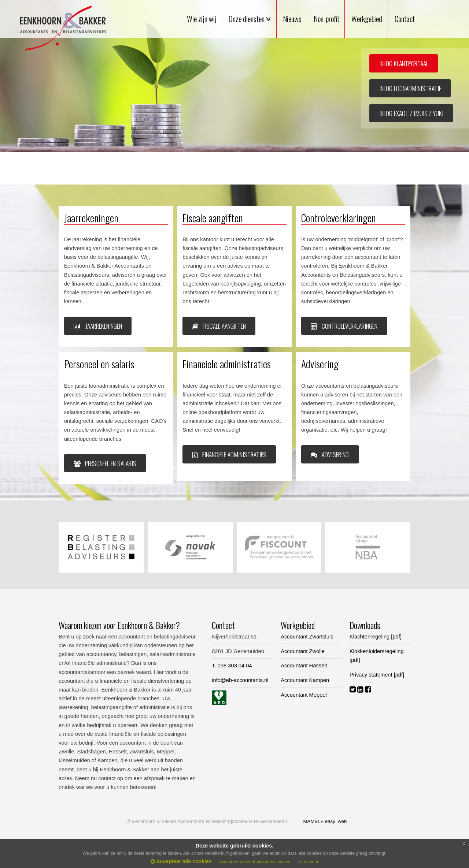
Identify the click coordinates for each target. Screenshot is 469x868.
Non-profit (327, 19)
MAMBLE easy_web (325, 821)
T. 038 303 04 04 (232, 666)
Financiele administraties (229, 454)
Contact (405, 19)
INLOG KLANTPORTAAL (404, 63)
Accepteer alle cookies (181, 861)
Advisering (330, 454)
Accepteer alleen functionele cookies (254, 862)
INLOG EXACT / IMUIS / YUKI (411, 113)
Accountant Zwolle (303, 651)
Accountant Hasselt (304, 666)
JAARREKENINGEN (98, 326)
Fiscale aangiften (219, 326)
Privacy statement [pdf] (377, 675)
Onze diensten (250, 19)
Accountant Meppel (304, 695)
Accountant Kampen (305, 680)
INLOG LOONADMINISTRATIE (410, 88)
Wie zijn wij (202, 19)
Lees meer (308, 862)
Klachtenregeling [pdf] (376, 637)
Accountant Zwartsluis (307, 637)
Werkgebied (367, 19)
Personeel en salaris (105, 463)
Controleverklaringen (344, 326)
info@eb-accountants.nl (240, 680)
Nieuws (292, 19)
